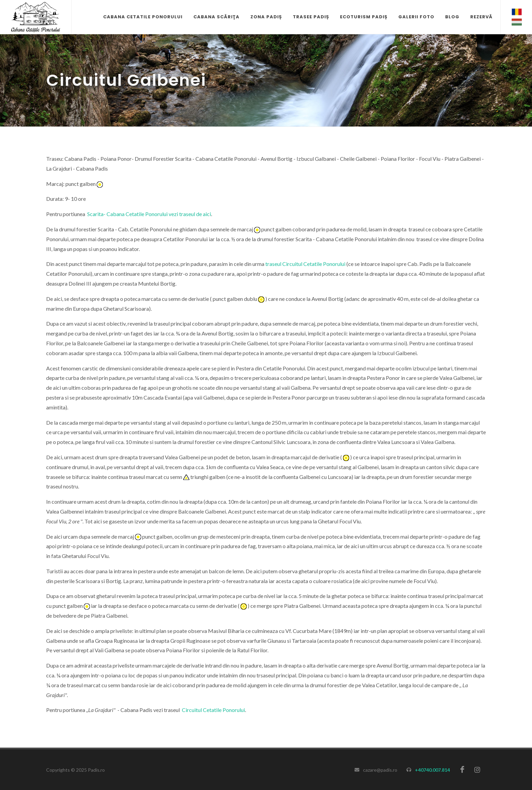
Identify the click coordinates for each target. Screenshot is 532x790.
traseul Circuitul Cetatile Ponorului (305, 264)
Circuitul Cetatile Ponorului (213, 710)
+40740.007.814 (432, 770)
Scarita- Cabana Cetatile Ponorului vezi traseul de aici (149, 214)
